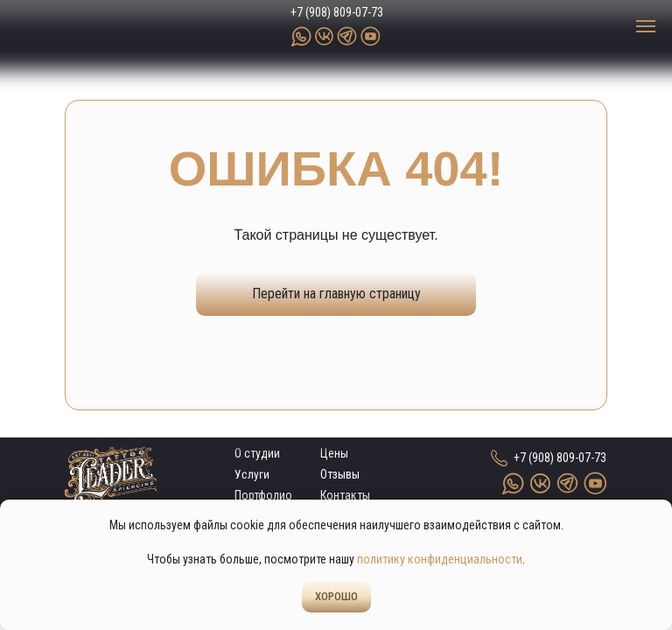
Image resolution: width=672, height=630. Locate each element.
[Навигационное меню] (646, 26)
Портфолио (263, 495)
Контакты (345, 495)
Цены (334, 453)
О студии (257, 453)
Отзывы (340, 474)
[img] (101, 27)
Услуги (252, 475)
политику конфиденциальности (440, 559)
